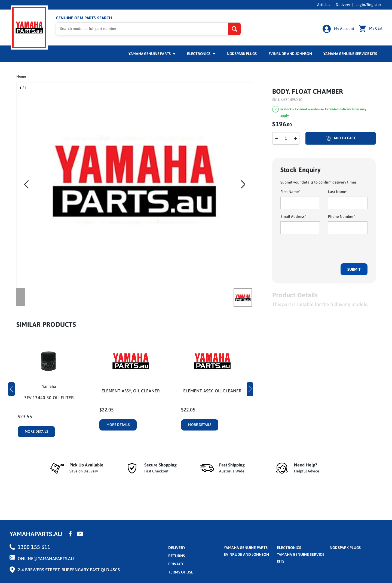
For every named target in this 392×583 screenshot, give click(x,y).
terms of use (181, 572)
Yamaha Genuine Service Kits (350, 54)
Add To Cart (330, 138)
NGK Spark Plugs (242, 54)
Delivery (343, 5)
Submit (354, 269)
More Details (36, 431)
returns (177, 556)
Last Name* (338, 192)
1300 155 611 (34, 547)
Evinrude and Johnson (290, 54)
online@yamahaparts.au (46, 558)
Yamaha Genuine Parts (152, 54)
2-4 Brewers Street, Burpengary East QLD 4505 (69, 570)
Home (21, 76)
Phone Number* (342, 216)
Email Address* (293, 216)
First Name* (290, 192)
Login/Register (368, 5)
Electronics (201, 54)
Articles (324, 5)
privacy (176, 564)
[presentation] (322, 249)
